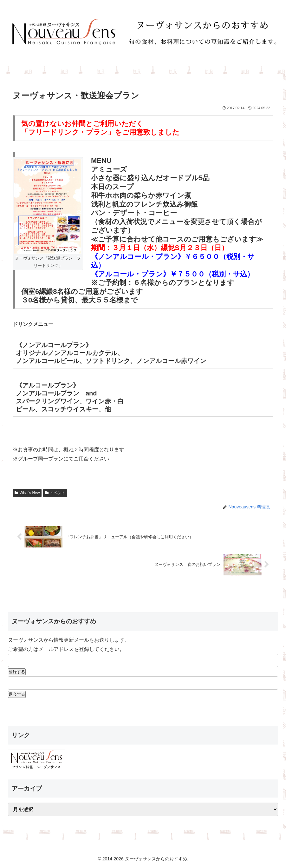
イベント (55, 493)
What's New (27, 493)
